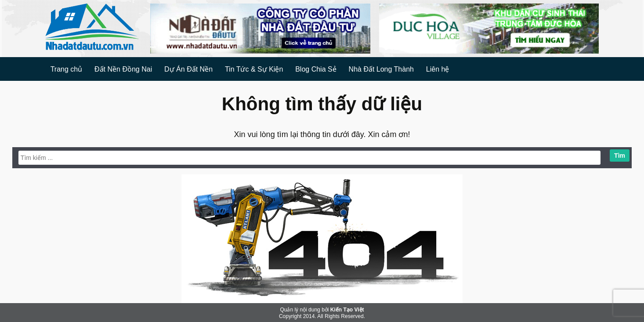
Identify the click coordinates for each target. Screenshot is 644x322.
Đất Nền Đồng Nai (123, 69)
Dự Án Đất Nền (188, 69)
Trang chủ (67, 69)
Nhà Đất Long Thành (381, 69)
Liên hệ (438, 69)
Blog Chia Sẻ (316, 69)
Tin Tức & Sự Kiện (254, 69)
